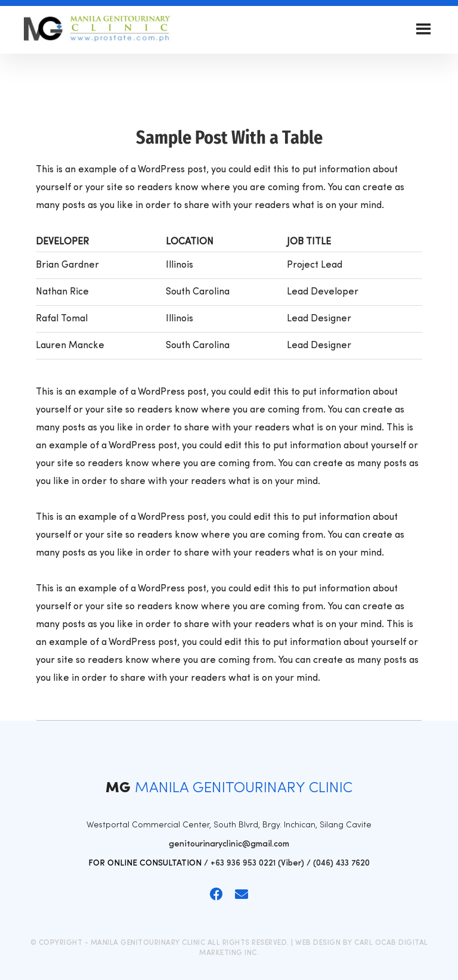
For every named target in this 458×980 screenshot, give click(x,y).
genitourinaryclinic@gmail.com (229, 844)
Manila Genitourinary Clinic (98, 30)
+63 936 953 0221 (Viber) (257, 863)
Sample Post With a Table (229, 138)
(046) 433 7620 (341, 863)
